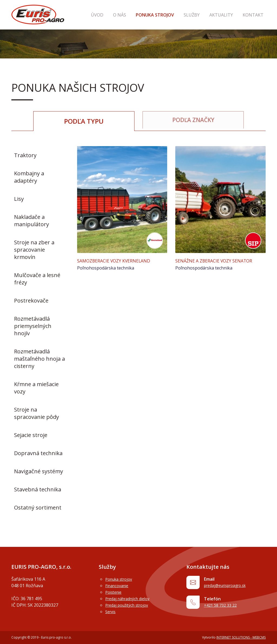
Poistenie (115, 592)
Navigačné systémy (39, 471)
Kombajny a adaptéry (29, 177)
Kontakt (255, 15)
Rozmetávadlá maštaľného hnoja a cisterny (39, 359)
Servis (111, 612)
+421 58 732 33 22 (224, 608)
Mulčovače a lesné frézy (37, 279)
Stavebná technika (38, 489)
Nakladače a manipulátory (32, 221)
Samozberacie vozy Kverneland (118, 261)
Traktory (25, 155)
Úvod (121, 15)
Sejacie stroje (31, 435)
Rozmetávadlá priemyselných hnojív (33, 326)
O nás (139, 15)
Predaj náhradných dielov (131, 599)
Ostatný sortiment (38, 507)
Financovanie (118, 586)
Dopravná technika (38, 453)
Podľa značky (193, 121)
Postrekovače (31, 300)
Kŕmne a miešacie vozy (36, 388)
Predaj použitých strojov (130, 605)
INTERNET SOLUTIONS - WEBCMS (241, 637)
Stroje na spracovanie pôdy (37, 413)
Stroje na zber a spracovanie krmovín (34, 250)
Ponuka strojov (170, 15)
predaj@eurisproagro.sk (231, 586)
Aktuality (228, 15)
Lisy (19, 199)
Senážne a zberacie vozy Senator (218, 261)
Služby (202, 15)
